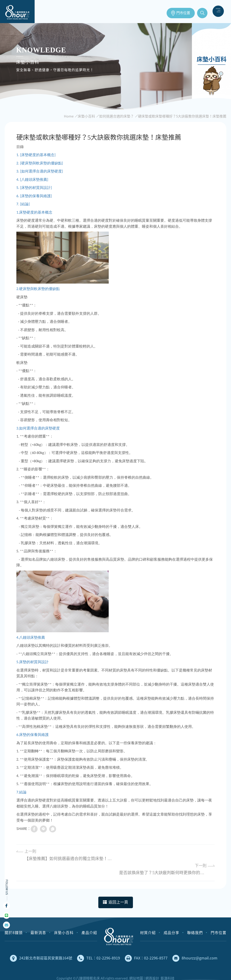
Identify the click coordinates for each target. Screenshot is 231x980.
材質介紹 (148, 918)
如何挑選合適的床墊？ (117, 116)
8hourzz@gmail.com (195, 944)
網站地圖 (136, 964)
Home (69, 116)
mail (6, 925)
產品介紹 (89, 918)
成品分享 (171, 918)
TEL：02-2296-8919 (99, 944)
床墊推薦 (17, 12)
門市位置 (183, 13)
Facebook (6, 906)
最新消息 (38, 918)
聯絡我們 (195, 918)
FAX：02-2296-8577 (146, 944)
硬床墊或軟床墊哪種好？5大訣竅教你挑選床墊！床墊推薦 (182, 116)
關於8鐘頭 (14, 918)
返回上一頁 (115, 888)
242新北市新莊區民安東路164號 (41, 944)
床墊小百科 (86, 116)
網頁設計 (152, 964)
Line (6, 915)
